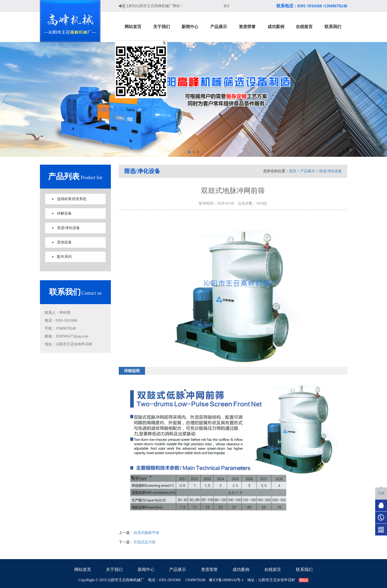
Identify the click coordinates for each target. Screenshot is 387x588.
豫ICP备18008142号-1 (226, 580)
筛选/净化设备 (69, 228)
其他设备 (64, 242)
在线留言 (273, 569)
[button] (189, 152)
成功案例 (241, 569)
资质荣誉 (209, 569)
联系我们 (304, 569)
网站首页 (83, 569)
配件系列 (64, 257)
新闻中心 (146, 569)
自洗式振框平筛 (146, 533)
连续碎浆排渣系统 (72, 199)
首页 (293, 171)
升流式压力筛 (145, 542)
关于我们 (114, 569)
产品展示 (308, 171)
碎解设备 (64, 213)
